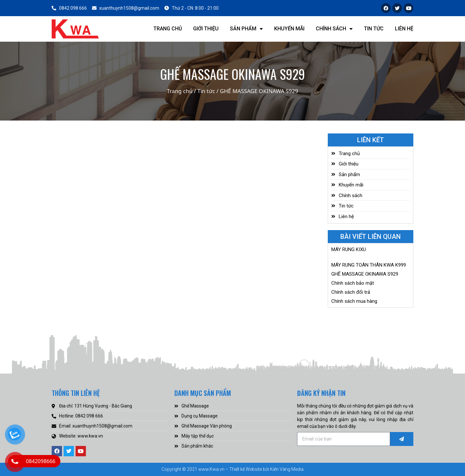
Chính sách (334, 29)
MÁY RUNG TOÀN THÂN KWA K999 (369, 265)
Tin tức (374, 29)
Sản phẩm (246, 29)
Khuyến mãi (289, 29)
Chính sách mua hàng (354, 301)
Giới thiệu (206, 29)
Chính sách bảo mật (353, 283)
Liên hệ (404, 29)
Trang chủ (168, 29)
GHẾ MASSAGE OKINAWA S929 (365, 274)
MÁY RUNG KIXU (349, 249)
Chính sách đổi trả (351, 292)
